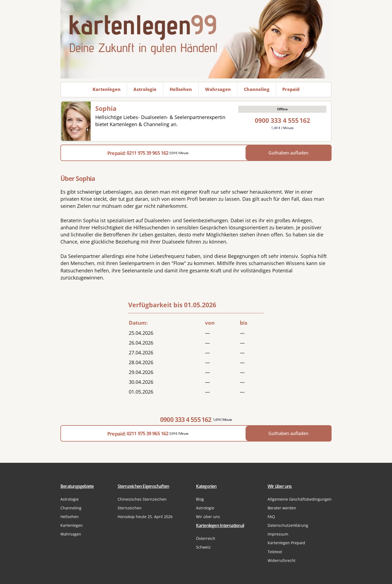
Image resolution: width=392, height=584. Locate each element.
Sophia (106, 108)
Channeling (71, 508)
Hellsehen (70, 517)
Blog (200, 499)
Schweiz (203, 547)
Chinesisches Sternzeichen (142, 499)
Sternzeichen (130, 508)
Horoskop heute (145, 517)
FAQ (271, 517)
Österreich (206, 538)
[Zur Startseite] (196, 39)
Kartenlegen (72, 525)
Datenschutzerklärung (288, 525)
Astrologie (70, 499)
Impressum (278, 534)
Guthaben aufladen (288, 153)
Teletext (275, 552)
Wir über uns (208, 517)
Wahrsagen (71, 534)
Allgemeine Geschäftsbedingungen (300, 499)
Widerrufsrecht (281, 560)
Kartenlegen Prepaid (286, 543)
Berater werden (282, 508)
